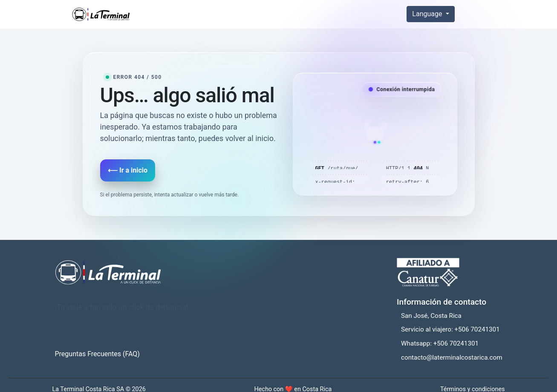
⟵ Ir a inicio (128, 170)
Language (428, 14)
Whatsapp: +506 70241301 (440, 343)
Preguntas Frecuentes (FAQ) (97, 354)
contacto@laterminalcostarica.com (452, 357)
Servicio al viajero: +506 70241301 (450, 329)
